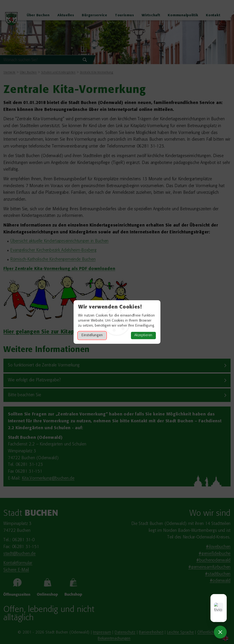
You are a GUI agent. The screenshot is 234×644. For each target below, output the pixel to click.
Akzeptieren (143, 335)
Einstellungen (92, 335)
